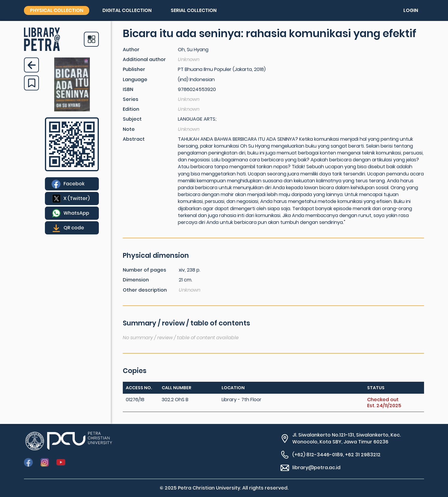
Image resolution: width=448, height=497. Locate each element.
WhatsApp (76, 213)
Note (129, 129)
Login (411, 10)
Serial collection (194, 10)
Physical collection (57, 10)
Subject (132, 119)
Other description (145, 290)
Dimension (136, 280)
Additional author (144, 59)
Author (131, 50)
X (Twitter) (77, 198)
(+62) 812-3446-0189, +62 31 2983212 (336, 455)
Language (135, 79)
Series (131, 99)
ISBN (128, 89)
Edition (131, 109)
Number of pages (144, 270)
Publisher (134, 69)
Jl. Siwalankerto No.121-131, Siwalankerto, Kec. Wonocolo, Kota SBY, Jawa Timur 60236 (346, 438)
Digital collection (127, 10)
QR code (74, 228)
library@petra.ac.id (316, 468)
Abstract (134, 139)
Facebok (74, 184)
